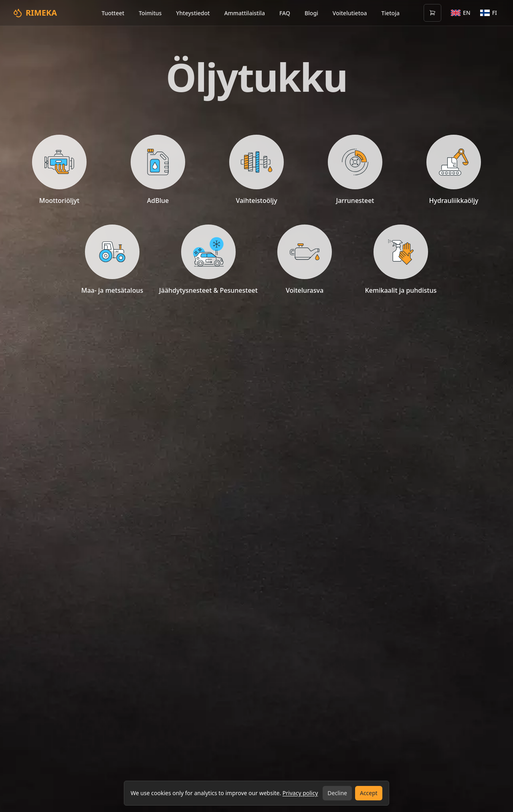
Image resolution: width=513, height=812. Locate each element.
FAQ (285, 13)
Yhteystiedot (193, 13)
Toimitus (150, 13)
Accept (369, 793)
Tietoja (391, 13)
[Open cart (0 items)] (432, 13)
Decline (337, 793)
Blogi (311, 13)
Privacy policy (300, 793)
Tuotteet (113, 13)
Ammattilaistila (244, 13)
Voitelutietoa (350, 13)
